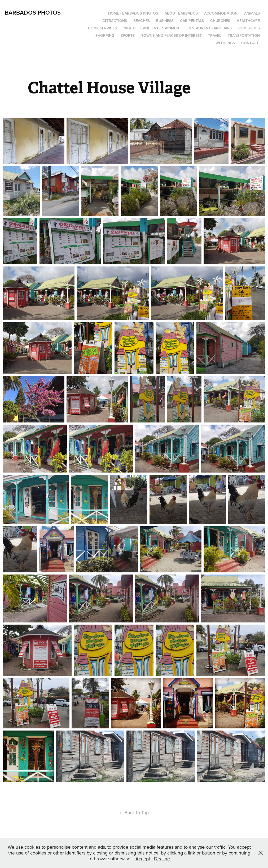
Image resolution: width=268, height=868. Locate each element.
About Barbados (181, 13)
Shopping (105, 35)
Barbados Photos (33, 12)
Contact (250, 43)
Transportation (244, 35)
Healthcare (248, 21)
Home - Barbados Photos (133, 13)
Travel (215, 35)
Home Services (102, 28)
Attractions (115, 21)
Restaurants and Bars (210, 28)
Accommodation (221, 13)
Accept (143, 859)
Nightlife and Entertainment (152, 28)
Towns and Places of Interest (172, 35)
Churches (220, 21)
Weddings (225, 43)
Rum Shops (249, 28)
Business (165, 21)
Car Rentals (192, 21)
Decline (162, 859)
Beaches (142, 21)
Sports (128, 35)
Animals (252, 13)
